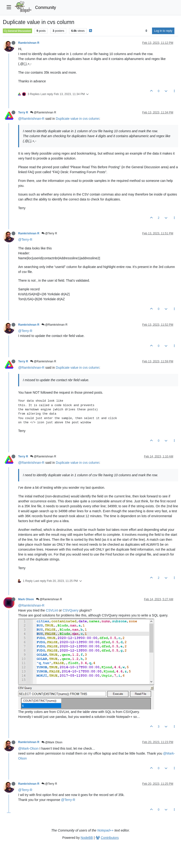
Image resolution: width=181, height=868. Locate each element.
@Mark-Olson (28, 748)
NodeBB (87, 838)
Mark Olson (26, 599)
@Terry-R (25, 240)
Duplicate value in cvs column (78, 119)
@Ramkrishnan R (43, 112)
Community (46, 8)
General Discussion (17, 31)
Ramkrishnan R (29, 43)
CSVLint (52, 610)
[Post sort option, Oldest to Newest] (146, 31)
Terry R (23, 112)
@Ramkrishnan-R (31, 119)
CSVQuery (71, 610)
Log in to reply (163, 31)
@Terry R (49, 233)
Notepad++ (105, 830)
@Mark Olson (52, 742)
